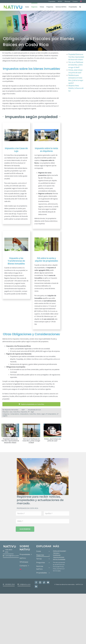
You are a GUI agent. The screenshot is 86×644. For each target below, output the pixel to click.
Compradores (15, 414)
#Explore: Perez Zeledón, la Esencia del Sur (76, 88)
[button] (80, 7)
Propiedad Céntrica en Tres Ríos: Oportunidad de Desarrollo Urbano (10, 441)
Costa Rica (16, 412)
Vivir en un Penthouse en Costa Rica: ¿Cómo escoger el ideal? (31, 441)
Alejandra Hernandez (11, 410)
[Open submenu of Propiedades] (49, 573)
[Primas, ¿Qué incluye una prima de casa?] (52, 425)
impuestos (24, 412)
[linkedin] (36, 586)
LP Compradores (51, 414)
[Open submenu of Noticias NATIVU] (49, 568)
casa (11, 412)
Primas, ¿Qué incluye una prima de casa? (53, 440)
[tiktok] (44, 582)
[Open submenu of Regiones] (49, 555)
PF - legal (31, 412)
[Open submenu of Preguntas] (49, 563)
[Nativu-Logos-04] (10, 545)
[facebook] (36, 582)
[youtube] (48, 582)
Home (39, 414)
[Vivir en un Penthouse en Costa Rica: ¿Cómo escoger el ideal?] (31, 425)
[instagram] (40, 582)
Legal (43, 414)
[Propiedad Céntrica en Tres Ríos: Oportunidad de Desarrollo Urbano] (10, 425)
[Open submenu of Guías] (49, 551)
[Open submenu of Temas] (49, 559)
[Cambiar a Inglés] (81, 1)
